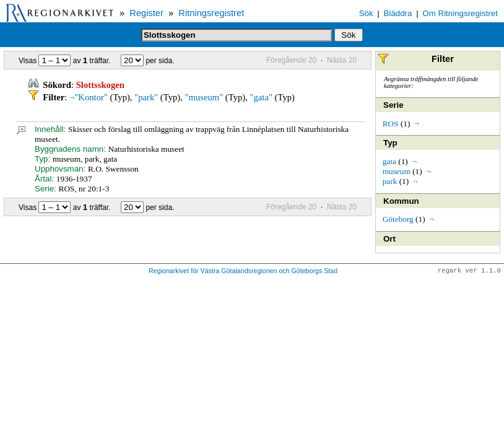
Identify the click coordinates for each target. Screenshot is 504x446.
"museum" (204, 97)
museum (397, 171)
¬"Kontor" (89, 97)
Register (146, 13)
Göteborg (398, 219)
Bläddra (398, 13)
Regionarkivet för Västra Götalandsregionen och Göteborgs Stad (243, 271)
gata (389, 161)
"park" (146, 97)
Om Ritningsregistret (460, 13)
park (390, 181)
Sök (366, 13)
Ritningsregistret (211, 13)
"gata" (261, 97)
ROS (391, 124)
